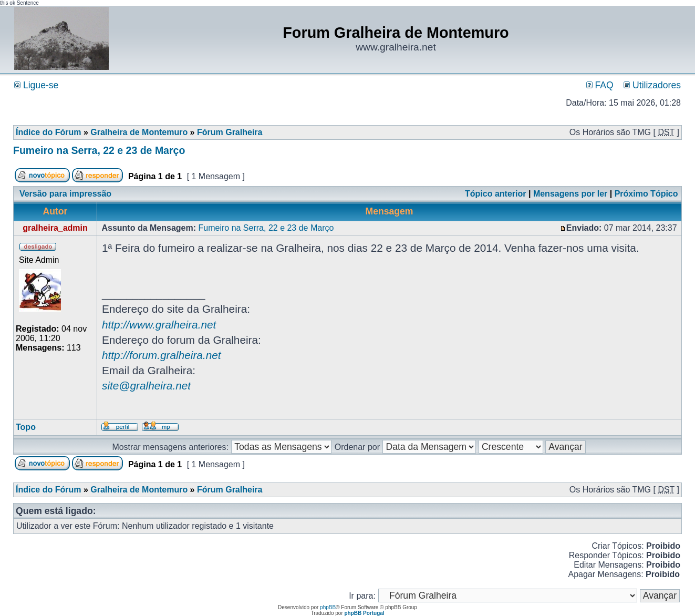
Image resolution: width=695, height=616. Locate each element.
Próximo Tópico (646, 194)
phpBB (328, 607)
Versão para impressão (65, 194)
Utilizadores (652, 85)
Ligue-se (36, 85)
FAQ (600, 85)
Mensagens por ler (570, 194)
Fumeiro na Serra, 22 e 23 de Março (99, 150)
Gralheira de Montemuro (139, 132)
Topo (26, 427)
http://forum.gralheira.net (162, 355)
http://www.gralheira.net (159, 325)
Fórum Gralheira (230, 132)
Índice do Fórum (48, 132)
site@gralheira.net (146, 386)
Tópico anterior (495, 194)
